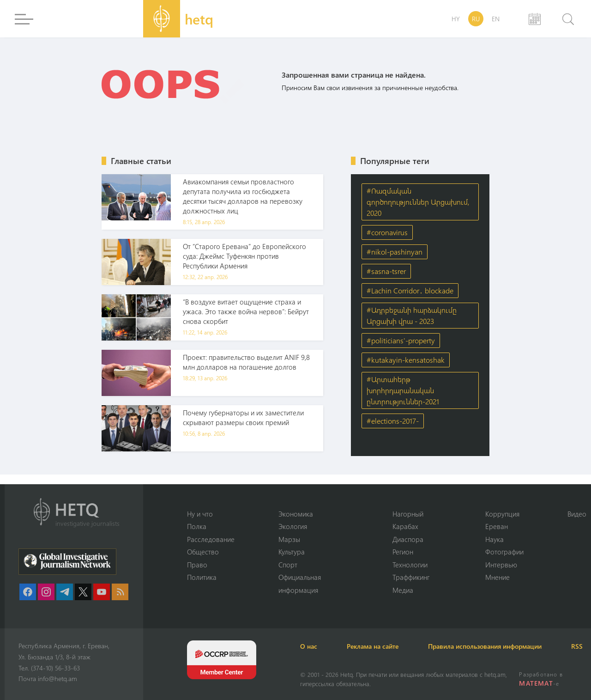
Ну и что (200, 514)
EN (496, 19)
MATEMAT (536, 683)
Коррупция (502, 514)
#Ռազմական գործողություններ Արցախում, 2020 (418, 202)
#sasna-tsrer (386, 271)
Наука (495, 539)
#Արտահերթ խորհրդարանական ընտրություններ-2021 (403, 390)
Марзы (289, 539)
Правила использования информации (485, 646)
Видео (577, 514)
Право (197, 565)
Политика (202, 577)
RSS (577, 646)
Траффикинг (411, 577)
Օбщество (203, 552)
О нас (309, 646)
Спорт (288, 565)
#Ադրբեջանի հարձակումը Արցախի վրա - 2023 (412, 315)
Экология (293, 526)
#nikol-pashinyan (395, 252)
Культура (292, 552)
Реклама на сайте (373, 646)
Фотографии (504, 552)
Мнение (498, 577)
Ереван (497, 526)
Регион (403, 552)
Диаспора (408, 539)
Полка (197, 526)
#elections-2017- (393, 421)
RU (476, 19)
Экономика (296, 514)
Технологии (410, 565)
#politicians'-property (401, 340)
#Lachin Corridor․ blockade (410, 290)
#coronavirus (387, 232)
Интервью (501, 565)
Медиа (403, 590)
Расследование (211, 539)
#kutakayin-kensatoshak (406, 360)
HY (456, 19)
